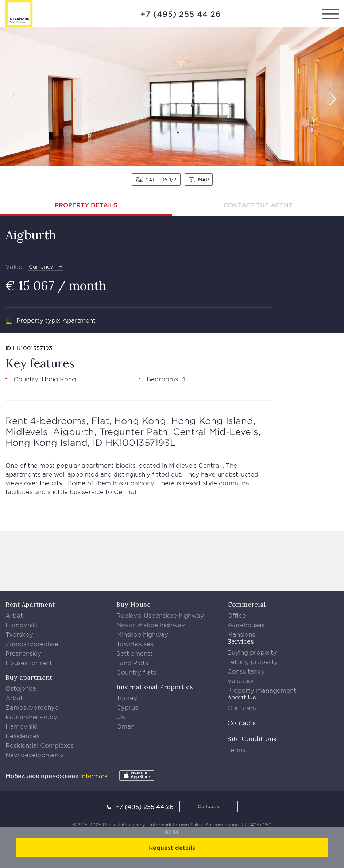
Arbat (14, 615)
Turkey (127, 698)
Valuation (241, 680)
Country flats (136, 672)
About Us (242, 697)
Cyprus (127, 707)
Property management (262, 690)
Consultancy (246, 671)
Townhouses (135, 644)
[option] (172, 97)
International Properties (155, 687)
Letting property (252, 661)
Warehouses (246, 625)
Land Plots (132, 663)
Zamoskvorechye (32, 644)
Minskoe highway (142, 634)
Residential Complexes (40, 745)
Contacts (241, 723)
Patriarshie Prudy (31, 717)
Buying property (252, 652)
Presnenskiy (23, 653)
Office (237, 615)
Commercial (247, 604)
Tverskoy (19, 634)
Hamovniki (22, 625)
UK (121, 717)
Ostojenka (21, 688)
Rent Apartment (30, 604)
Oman (125, 726)
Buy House (134, 604)
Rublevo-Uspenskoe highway (160, 615)
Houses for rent (29, 663)
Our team (242, 708)
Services (241, 641)
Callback (208, 806)
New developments (35, 755)
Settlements (135, 653)
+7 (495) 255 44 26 (181, 14)
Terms (236, 749)
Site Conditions (252, 739)
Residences (22, 736)
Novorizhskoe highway (151, 625)
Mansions (241, 634)
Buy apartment (29, 677)
